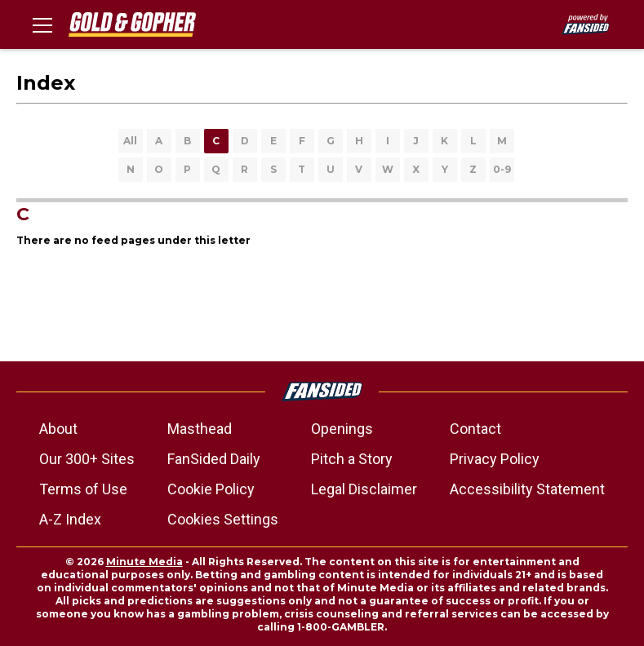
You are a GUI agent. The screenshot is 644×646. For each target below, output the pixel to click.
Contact (475, 429)
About (58, 429)
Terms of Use (83, 489)
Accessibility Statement (527, 489)
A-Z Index (70, 519)
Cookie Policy (211, 489)
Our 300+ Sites (87, 459)
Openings (342, 429)
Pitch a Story (352, 459)
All (130, 141)
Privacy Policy (495, 459)
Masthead (200, 429)
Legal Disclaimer (364, 489)
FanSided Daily (214, 459)
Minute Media (144, 562)
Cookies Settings (223, 519)
